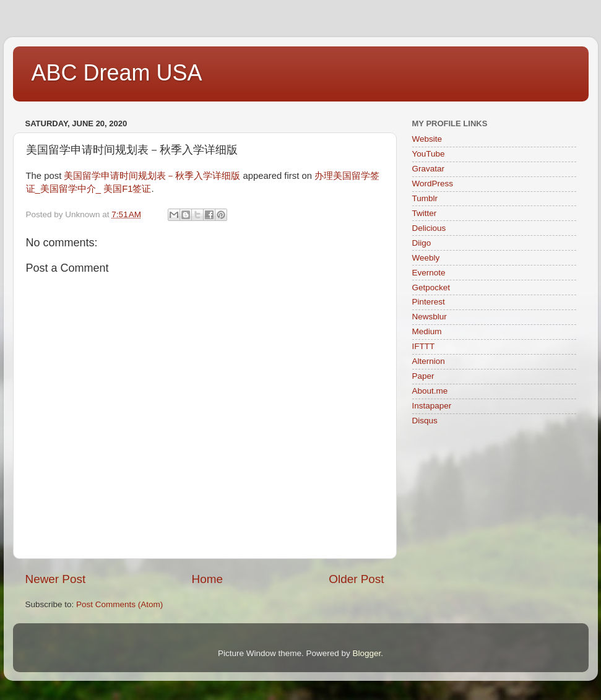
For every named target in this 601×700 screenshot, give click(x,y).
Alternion (429, 361)
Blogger (367, 653)
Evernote (429, 273)
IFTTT (424, 346)
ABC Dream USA (117, 73)
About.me (430, 391)
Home (207, 579)
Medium (427, 331)
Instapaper (432, 406)
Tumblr (425, 198)
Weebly (426, 258)
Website (427, 139)
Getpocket (431, 287)
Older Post (356, 579)
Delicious (429, 228)
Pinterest (429, 302)
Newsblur (430, 317)
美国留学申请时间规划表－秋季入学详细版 (152, 176)
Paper (423, 376)
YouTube (429, 154)
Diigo (422, 243)
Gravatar (429, 169)
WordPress (433, 184)
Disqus (425, 421)
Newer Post (56, 579)
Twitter (425, 213)
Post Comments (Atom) (119, 604)
